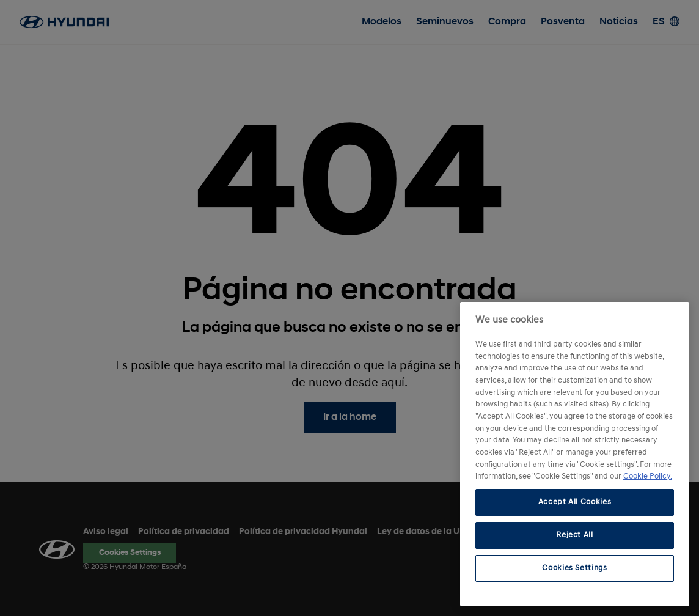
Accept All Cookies (575, 502)
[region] (575, 454)
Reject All (575, 535)
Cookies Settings (575, 568)
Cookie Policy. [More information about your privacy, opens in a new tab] (648, 476)
